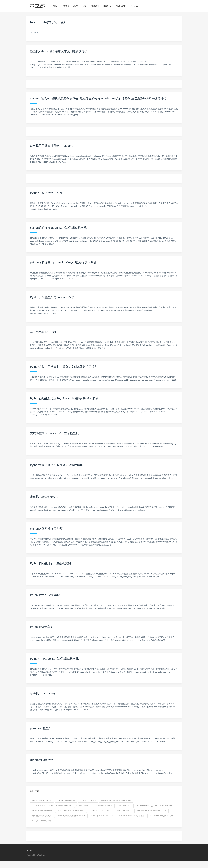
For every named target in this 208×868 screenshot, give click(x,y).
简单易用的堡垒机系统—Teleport (51, 146)
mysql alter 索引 (88, 801)
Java (76, 6)
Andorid (95, 6)
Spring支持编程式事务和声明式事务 (71, 816)
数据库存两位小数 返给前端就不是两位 (116, 801)
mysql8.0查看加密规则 (42, 821)
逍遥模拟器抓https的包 (42, 801)
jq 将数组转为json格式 (103, 806)
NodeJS (107, 6)
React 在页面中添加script (102, 816)
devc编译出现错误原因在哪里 (161, 816)
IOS (84, 6)
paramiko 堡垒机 (41, 728)
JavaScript (121, 6)
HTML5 (134, 6)
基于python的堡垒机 (43, 332)
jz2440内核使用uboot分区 (100, 811)
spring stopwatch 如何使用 (132, 816)
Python (65, 6)
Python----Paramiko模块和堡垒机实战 (54, 659)
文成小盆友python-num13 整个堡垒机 (54, 433)
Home (29, 850)
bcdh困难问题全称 (124, 811)
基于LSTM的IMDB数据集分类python (151, 811)
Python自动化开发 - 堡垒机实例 (50, 563)
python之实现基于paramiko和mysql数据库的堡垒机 (63, 262)
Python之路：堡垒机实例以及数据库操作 (56, 465)
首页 (55, 6)
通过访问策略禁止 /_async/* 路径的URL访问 (154, 806)
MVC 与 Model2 (125, 806)
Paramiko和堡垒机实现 (45, 595)
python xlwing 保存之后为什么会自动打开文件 (52, 806)
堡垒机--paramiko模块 (44, 497)
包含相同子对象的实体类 (42, 816)
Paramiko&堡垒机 (42, 627)
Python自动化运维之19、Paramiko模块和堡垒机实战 (64, 398)
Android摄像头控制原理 (42, 811)
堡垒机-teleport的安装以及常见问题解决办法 (59, 51)
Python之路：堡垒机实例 (46, 193)
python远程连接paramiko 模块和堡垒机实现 (58, 228)
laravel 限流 (82, 806)
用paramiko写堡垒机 (43, 760)
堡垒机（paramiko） (43, 693)
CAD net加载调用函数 (66, 801)
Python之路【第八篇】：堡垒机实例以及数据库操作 (64, 367)
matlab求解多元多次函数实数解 (70, 811)
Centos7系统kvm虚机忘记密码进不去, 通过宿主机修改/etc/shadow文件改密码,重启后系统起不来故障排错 (98, 99)
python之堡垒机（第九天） (47, 529)
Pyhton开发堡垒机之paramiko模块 (52, 297)
